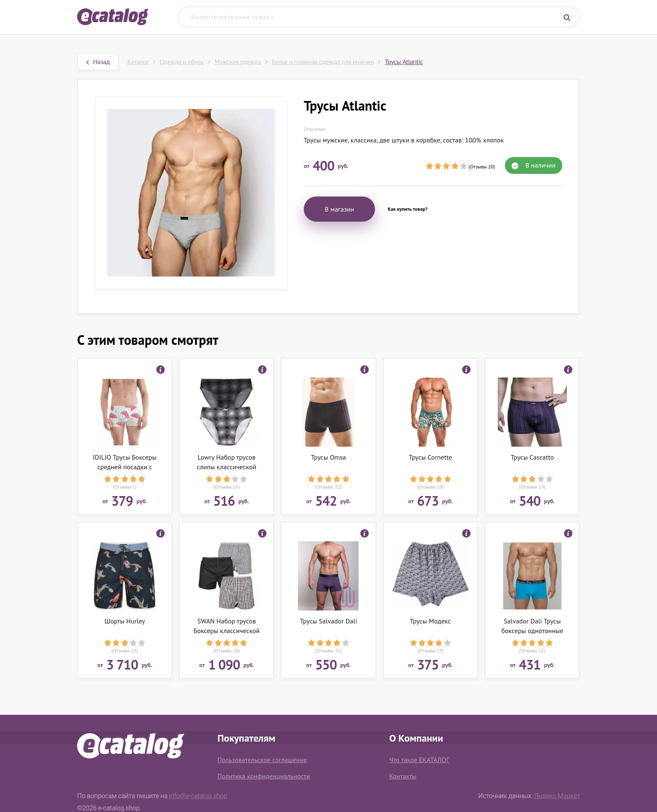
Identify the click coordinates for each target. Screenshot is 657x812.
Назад (98, 62)
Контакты (403, 776)
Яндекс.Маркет (557, 796)
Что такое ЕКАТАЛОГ (419, 760)
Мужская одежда (238, 62)
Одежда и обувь (182, 62)
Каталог (138, 62)
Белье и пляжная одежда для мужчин (323, 62)
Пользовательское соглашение (262, 760)
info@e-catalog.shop (198, 796)
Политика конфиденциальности (264, 776)
